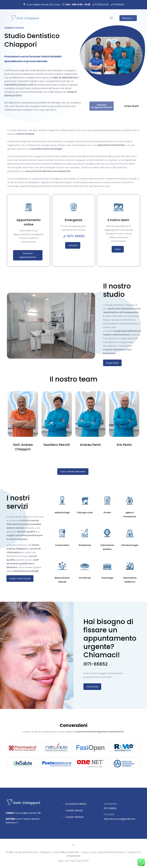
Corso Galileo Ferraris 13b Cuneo (43, 5)
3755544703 (102, 5)
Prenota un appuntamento (108, 106)
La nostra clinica (76, 804)
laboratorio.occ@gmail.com (120, 819)
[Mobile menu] (111, 18)
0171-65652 (76, 236)
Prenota (128, 18)
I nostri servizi (74, 810)
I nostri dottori (75, 817)
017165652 (119, 5)
